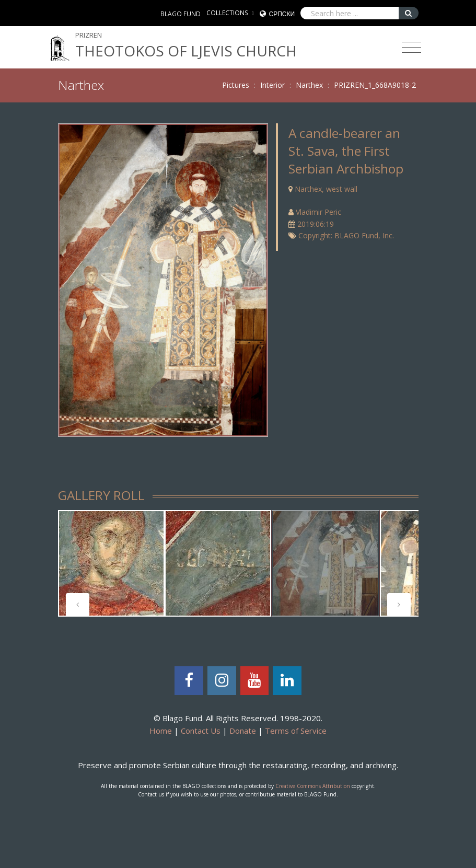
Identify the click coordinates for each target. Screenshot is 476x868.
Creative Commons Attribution (313, 786)
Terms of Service (296, 731)
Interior (272, 85)
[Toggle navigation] (411, 48)
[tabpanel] (111, 563)
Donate (243, 731)
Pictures (236, 85)
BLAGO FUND (181, 14)
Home (161, 731)
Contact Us (201, 731)
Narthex (309, 85)
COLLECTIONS (227, 13)
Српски (282, 14)
